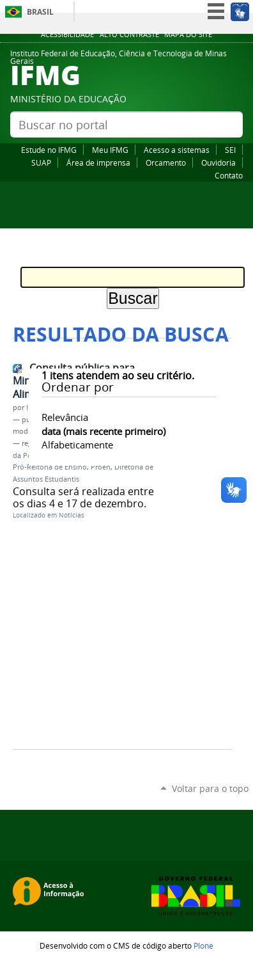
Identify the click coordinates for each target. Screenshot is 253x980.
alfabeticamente (77, 445)
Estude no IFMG (49, 150)
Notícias (72, 515)
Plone (203, 945)
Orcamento (166, 162)
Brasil (40, 12)
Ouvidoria (218, 162)
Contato (229, 175)
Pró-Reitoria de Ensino (50, 467)
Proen (101, 467)
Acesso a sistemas (177, 150)
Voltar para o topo (210, 788)
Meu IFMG (110, 150)
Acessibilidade (67, 35)
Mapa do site (188, 35)
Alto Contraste (129, 35)
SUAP (41, 162)
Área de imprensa (98, 162)
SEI (230, 150)
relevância (65, 417)
